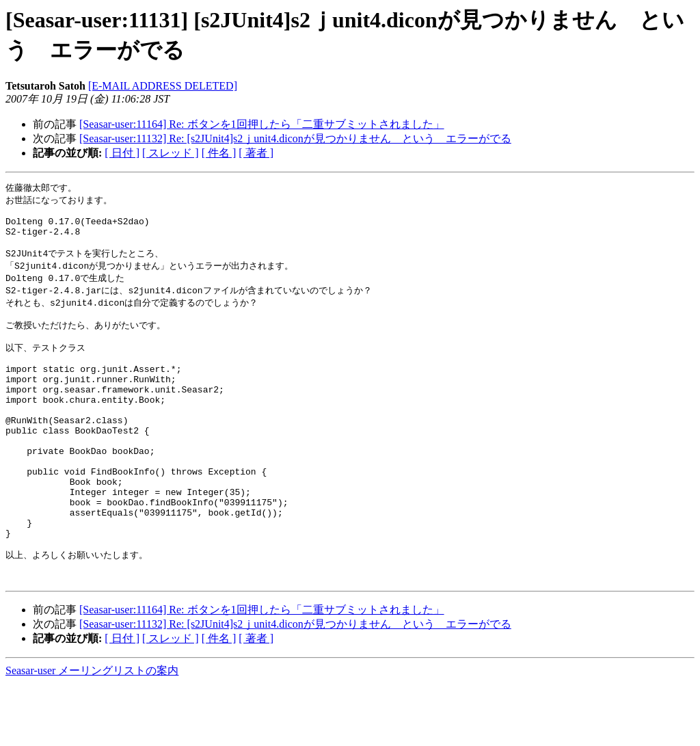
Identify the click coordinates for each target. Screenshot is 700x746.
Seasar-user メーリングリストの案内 (92, 733)
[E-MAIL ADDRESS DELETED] (163, 86)
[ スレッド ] (171, 153)
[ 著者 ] (256, 153)
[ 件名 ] (219, 153)
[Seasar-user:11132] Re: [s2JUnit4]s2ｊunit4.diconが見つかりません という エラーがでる (295, 138)
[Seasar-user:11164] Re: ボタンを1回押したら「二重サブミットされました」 (262, 124)
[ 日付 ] (122, 153)
